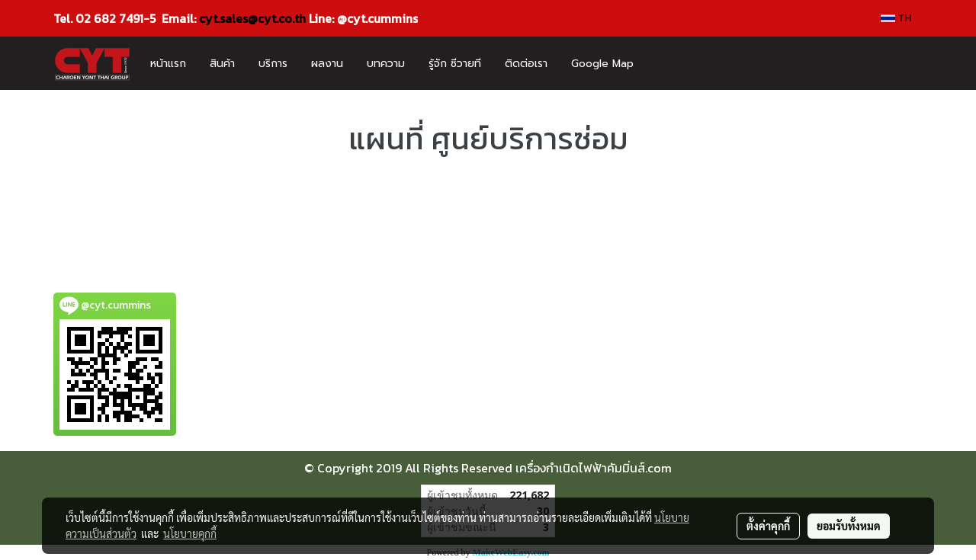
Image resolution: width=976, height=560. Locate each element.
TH (896, 18)
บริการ (273, 64)
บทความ (386, 64)
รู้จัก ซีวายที (455, 64)
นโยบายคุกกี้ (190, 533)
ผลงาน (327, 64)
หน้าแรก (168, 64)
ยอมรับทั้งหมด (849, 526)
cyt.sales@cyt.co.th (252, 18)
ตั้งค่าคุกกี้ (768, 526)
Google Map (602, 64)
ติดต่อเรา (526, 64)
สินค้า (222, 64)
